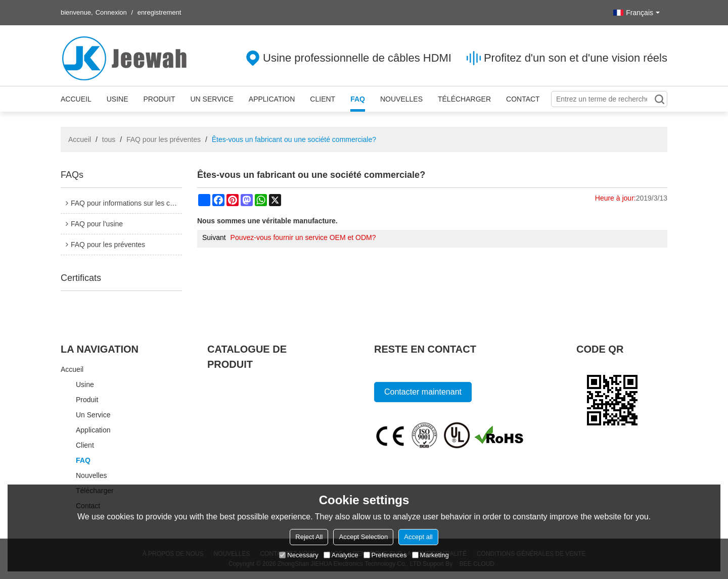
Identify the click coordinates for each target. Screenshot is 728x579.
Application (272, 99)
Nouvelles (401, 99)
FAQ (358, 99)
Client (323, 99)
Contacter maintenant (423, 392)
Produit (159, 99)
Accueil (76, 99)
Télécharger (464, 99)
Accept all (418, 537)
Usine (118, 99)
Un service (212, 99)
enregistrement (160, 12)
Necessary (299, 555)
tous (109, 139)
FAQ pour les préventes (164, 139)
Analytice (341, 555)
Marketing (430, 555)
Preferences (385, 555)
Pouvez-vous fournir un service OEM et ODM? (303, 237)
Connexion (111, 12)
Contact (523, 99)
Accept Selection (363, 537)
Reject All (309, 537)
